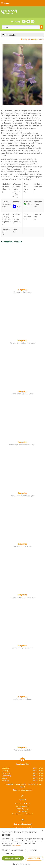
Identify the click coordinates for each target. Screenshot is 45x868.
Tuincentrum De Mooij (23, 804)
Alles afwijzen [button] (34, 858)
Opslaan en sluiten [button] (13, 858)
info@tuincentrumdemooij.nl (23, 814)
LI (33, 21)
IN (28, 21)
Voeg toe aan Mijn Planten (33, 39)
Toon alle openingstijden (23, 790)
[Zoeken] (22, 27)
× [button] (42, 831)
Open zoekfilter (9, 35)
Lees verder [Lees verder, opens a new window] (16, 846)
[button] (22, 864)
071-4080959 (23, 811)
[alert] (22, 848)
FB (24, 21)
